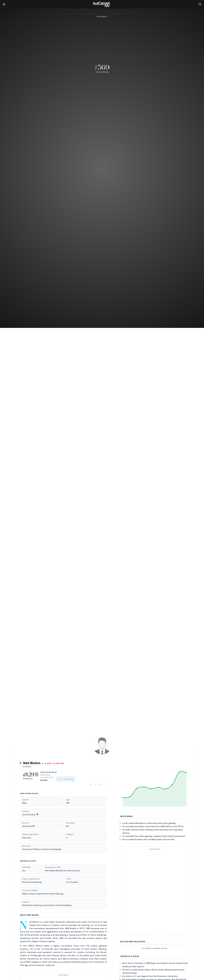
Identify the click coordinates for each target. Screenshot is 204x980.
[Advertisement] (102, 38)
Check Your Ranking (66, 779)
